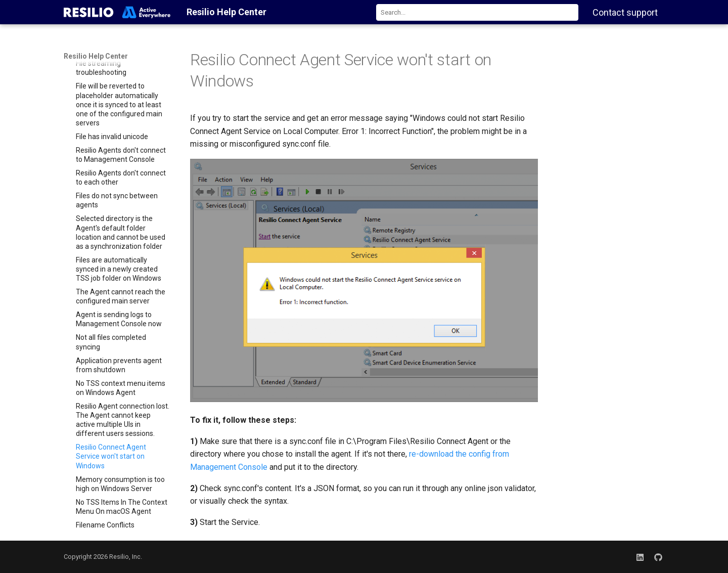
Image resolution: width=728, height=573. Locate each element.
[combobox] (477, 12)
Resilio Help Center (96, 56)
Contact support (625, 12)
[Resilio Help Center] (117, 12)
